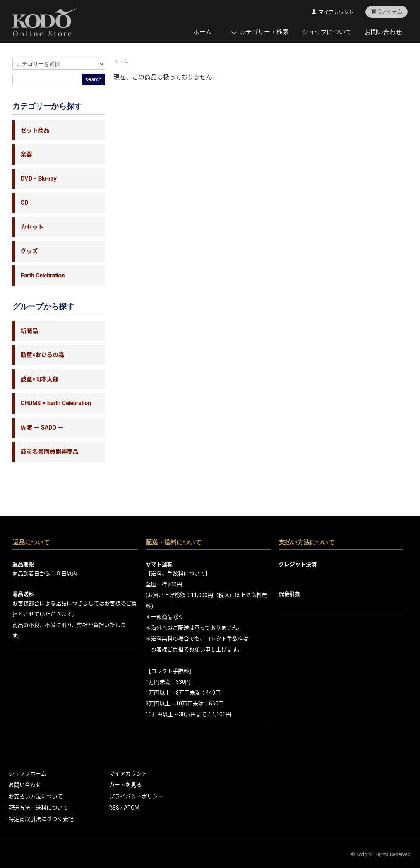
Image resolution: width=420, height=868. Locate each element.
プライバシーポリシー (136, 797)
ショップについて (327, 32)
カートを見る (125, 785)
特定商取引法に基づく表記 (41, 819)
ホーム (202, 32)
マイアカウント (336, 12)
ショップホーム (27, 774)
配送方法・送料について (38, 808)
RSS (114, 808)
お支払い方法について (36, 797)
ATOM (132, 808)
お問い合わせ (383, 32)
